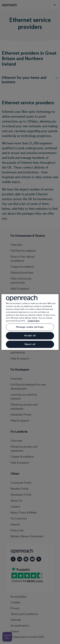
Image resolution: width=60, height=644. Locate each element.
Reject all (30, 344)
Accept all (30, 336)
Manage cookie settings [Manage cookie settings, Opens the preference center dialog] (30, 327)
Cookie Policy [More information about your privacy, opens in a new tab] (34, 321)
